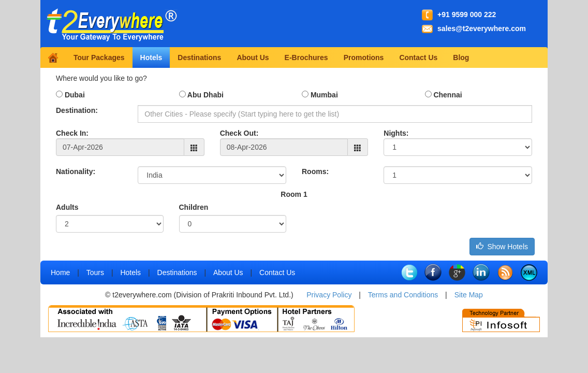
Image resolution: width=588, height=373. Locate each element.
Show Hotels (502, 246)
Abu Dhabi (201, 95)
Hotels (151, 58)
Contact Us (418, 58)
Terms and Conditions (403, 295)
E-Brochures (306, 58)
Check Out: (239, 133)
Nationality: (76, 171)
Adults (67, 207)
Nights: (396, 133)
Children (194, 207)
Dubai (70, 95)
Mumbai (320, 95)
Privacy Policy (329, 295)
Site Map (469, 295)
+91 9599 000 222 (467, 15)
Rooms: (315, 171)
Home (60, 272)
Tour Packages (99, 58)
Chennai (444, 95)
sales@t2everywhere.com (482, 28)
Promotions (364, 58)
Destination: (77, 110)
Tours (95, 272)
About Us (253, 58)
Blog (461, 58)
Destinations (199, 58)
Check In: (72, 133)
